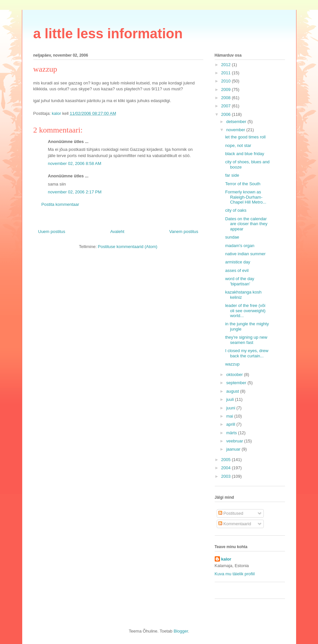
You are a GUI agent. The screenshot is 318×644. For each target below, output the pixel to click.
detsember (237, 122)
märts (232, 433)
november (236, 130)
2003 (227, 476)
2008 (227, 98)
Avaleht (117, 232)
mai (230, 416)
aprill (231, 424)
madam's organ (240, 246)
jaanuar (234, 449)
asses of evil (237, 270)
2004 (227, 468)
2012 (227, 65)
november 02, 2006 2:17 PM (75, 192)
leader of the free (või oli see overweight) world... (245, 311)
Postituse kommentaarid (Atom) (127, 247)
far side (232, 175)
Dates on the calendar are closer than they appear (246, 224)
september (237, 383)
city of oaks (236, 210)
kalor (226, 559)
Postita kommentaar (60, 204)
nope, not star (238, 145)
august (233, 391)
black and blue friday (245, 154)
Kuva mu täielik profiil (235, 574)
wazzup (232, 364)
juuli (231, 399)
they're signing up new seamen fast (246, 340)
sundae (232, 237)
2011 (227, 73)
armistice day (238, 262)
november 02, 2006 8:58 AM (75, 163)
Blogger (181, 631)
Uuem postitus (52, 232)
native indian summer (245, 254)
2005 (227, 460)
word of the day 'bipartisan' (240, 281)
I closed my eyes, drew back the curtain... (247, 353)
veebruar (235, 441)
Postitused (231, 513)
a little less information (108, 34)
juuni (231, 408)
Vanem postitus (184, 232)
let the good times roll (245, 137)
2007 (227, 106)
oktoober (235, 375)
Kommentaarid (235, 524)
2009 (227, 89)
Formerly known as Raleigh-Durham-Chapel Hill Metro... (246, 197)
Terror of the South (243, 184)
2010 (227, 81)
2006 (227, 114)
